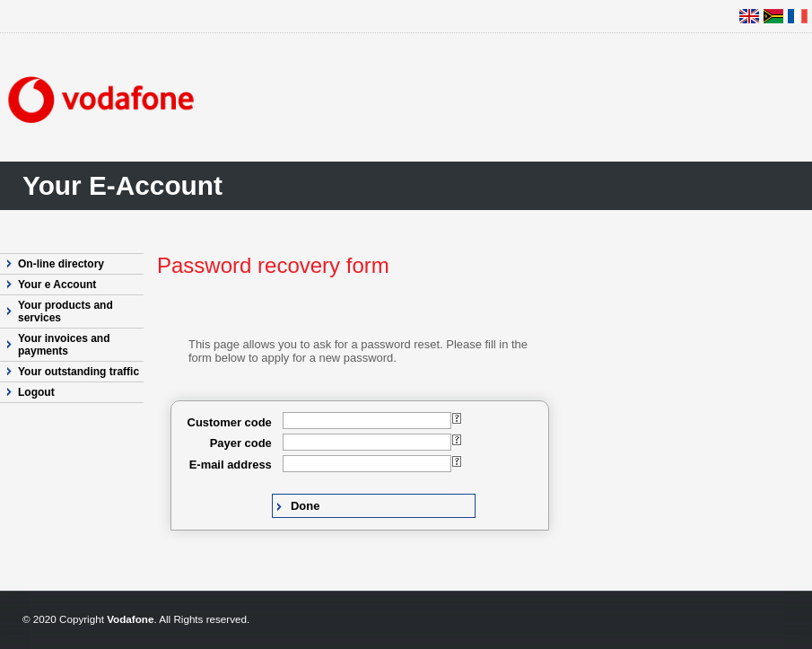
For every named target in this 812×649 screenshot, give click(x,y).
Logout (36, 392)
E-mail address (231, 465)
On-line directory (61, 264)
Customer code (230, 422)
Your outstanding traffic (79, 372)
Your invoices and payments (64, 345)
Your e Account (57, 285)
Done (305, 506)
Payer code (241, 443)
